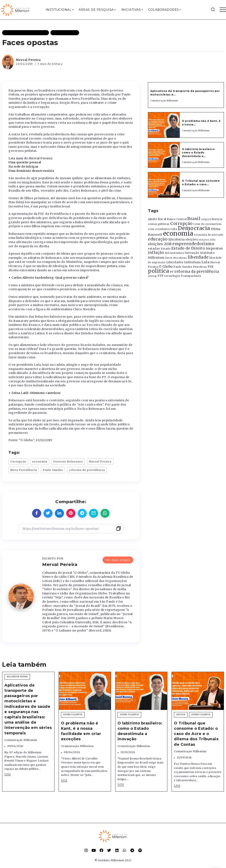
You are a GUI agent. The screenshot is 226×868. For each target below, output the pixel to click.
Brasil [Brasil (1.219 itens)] (194, 219)
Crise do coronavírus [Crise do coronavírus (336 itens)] (207, 224)
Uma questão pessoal (25, 162)
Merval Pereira (28, 60)
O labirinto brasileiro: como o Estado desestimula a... (198, 153)
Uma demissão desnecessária (31, 171)
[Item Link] (164, 125)
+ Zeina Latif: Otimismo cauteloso (35, 393)
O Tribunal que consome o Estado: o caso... (201, 183)
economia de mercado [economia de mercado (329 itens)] (209, 235)
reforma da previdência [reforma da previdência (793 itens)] (197, 271)
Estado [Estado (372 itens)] (166, 249)
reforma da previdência (87, 470)
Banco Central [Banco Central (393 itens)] (177, 219)
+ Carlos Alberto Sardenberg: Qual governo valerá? (49, 278)
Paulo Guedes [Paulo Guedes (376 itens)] (183, 267)
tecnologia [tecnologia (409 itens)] (172, 276)
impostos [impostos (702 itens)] (214, 248)
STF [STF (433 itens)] (161, 276)
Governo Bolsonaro (68, 461)
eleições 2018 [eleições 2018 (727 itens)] (160, 244)
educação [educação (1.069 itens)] (158, 239)
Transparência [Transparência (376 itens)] (191, 276)
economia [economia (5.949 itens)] (178, 233)
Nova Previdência (24, 470)
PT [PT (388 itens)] (172, 272)
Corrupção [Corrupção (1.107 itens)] (181, 223)
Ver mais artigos (118, 560)
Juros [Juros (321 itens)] (169, 258)
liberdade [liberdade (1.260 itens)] (198, 257)
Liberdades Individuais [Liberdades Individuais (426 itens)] (184, 262)
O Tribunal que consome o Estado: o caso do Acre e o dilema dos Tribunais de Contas (196, 734)
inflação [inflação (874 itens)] (156, 253)
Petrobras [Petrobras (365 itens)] (200, 267)
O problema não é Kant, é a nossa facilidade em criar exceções (81, 731)
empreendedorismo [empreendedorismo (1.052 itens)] (193, 244)
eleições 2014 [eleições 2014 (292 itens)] (207, 240)
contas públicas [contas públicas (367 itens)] (159, 224)
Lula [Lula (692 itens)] (205, 262)
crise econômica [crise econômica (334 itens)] (159, 229)
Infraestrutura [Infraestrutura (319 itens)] (174, 253)
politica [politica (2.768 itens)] (158, 271)
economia (40, 461)
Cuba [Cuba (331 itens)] (174, 229)
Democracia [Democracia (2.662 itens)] (194, 228)
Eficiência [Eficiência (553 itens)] (177, 239)
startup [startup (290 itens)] (152, 276)
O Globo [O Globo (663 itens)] (166, 266)
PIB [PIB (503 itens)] (211, 267)
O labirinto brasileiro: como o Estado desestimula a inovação (140, 731)
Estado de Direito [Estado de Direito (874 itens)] (188, 248)
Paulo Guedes (53, 470)
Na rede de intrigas (23, 167)
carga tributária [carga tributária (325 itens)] (212, 219)
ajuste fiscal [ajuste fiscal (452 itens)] (157, 219)
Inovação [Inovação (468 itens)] (192, 253)
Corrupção (18, 461)
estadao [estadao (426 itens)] (154, 249)
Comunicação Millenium (164, 101)
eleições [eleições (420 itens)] (192, 240)
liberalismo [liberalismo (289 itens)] (180, 258)
